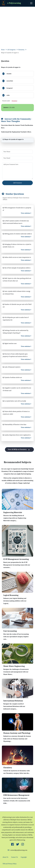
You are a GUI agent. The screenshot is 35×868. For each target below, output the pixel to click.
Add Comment (17, 183)
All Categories (11, 50)
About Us (5, 857)
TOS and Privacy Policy (10, 864)
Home (3, 50)
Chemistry (21, 50)
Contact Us (14, 857)
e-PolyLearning (11, 3)
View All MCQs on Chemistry (19, 449)
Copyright (24, 857)
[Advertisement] (17, 25)
